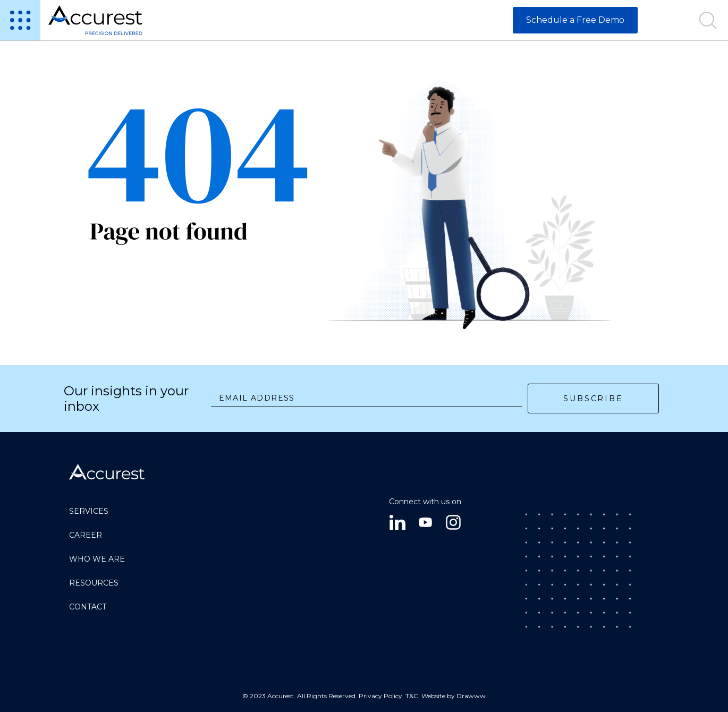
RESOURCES (94, 583)
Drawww (471, 696)
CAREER (86, 535)
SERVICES (89, 511)
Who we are (97, 559)
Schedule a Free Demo (575, 20)
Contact (88, 607)
